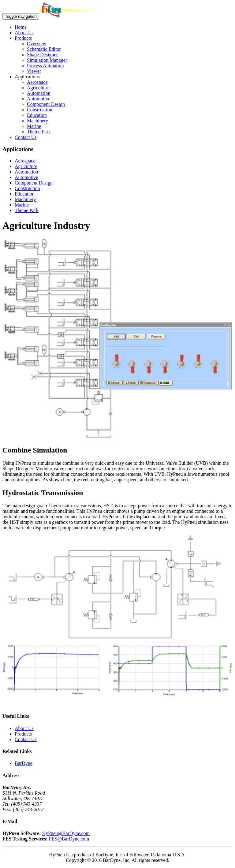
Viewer (34, 71)
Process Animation (45, 66)
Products (23, 734)
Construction (40, 110)
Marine (34, 126)
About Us (24, 33)
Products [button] (23, 38)
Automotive (39, 99)
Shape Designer (42, 55)
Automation (39, 93)
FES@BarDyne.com (69, 839)
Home (21, 27)
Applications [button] (27, 77)
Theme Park (39, 132)
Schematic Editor (44, 49)
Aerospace (37, 82)
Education (37, 115)
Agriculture (38, 88)
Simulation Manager (47, 60)
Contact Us (26, 137)
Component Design (46, 104)
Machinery (37, 121)
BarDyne (24, 763)
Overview (37, 44)
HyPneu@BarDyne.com (66, 833)
